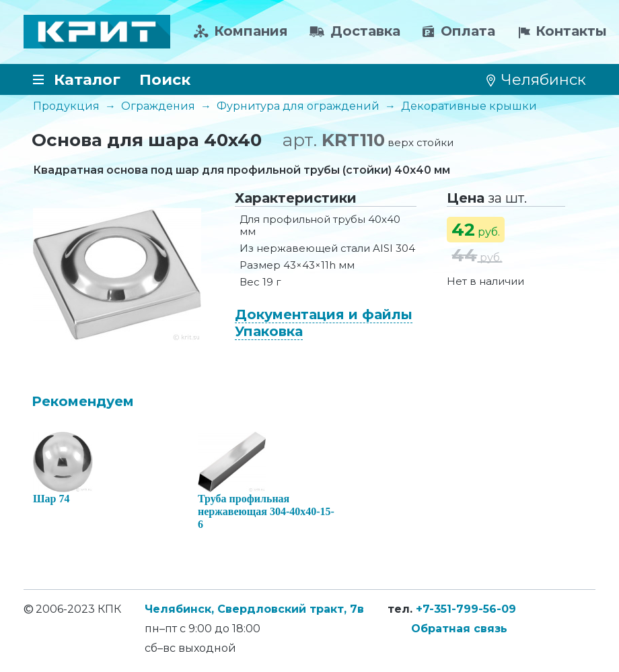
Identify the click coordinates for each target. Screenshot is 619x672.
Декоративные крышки (469, 106)
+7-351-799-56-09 (466, 609)
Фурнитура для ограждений (298, 106)
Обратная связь (459, 629)
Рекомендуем (83, 401)
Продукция (66, 106)
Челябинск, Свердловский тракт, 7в (254, 609)
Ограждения (158, 106)
